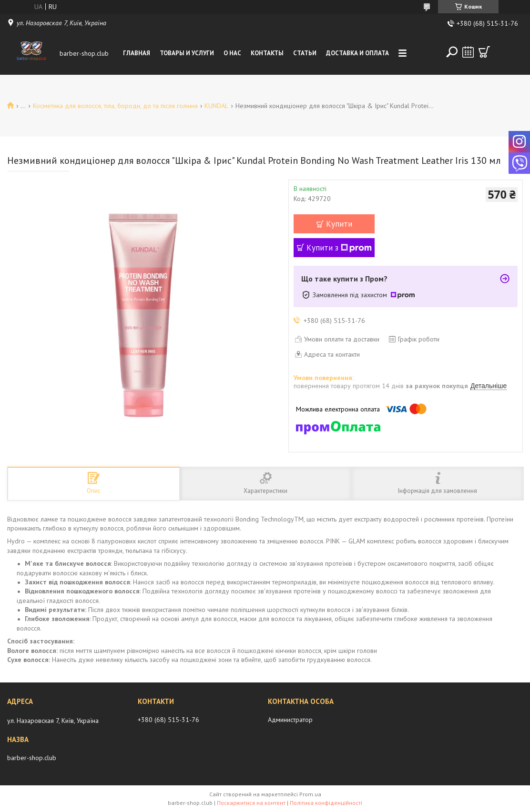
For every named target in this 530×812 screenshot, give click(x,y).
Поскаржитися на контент (251, 803)
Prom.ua (310, 794)
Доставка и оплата (357, 53)
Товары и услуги (187, 53)
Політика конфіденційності (326, 803)
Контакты (267, 53)
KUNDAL (216, 106)
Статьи (305, 53)
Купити (339, 224)
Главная (137, 53)
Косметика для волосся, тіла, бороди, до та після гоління (115, 106)
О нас (232, 53)
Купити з (339, 248)
